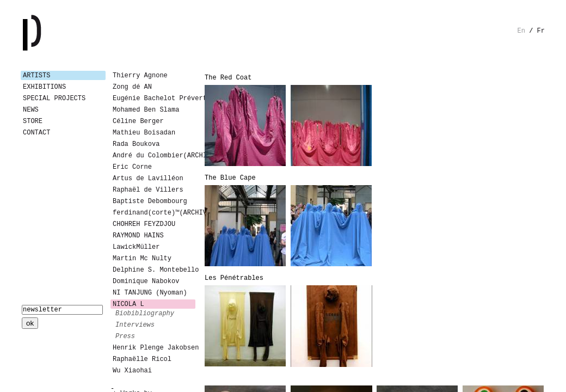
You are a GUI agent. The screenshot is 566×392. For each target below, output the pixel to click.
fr (541, 31)
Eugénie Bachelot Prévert (154, 99)
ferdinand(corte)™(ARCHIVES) (154, 213)
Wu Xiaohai (132, 371)
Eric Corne (132, 167)
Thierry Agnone (140, 76)
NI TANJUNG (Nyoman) (150, 293)
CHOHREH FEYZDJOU (144, 224)
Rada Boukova (136, 144)
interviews (135, 325)
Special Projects (54, 99)
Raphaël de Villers (148, 190)
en (521, 31)
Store (33, 121)
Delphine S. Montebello (154, 270)
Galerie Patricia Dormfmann (48, 33)
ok (30, 323)
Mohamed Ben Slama (146, 110)
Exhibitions (44, 87)
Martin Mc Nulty (142, 259)
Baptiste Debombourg (150, 201)
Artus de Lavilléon (148, 179)
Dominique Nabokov (146, 281)
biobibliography (145, 314)
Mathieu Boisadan (144, 133)
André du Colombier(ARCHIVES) (154, 156)
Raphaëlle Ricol (142, 359)
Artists (36, 76)
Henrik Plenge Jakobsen (154, 348)
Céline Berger (138, 121)
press (125, 336)
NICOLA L (128, 304)
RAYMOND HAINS (138, 236)
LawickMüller (136, 247)
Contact (36, 133)
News (31, 110)
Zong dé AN (132, 87)
